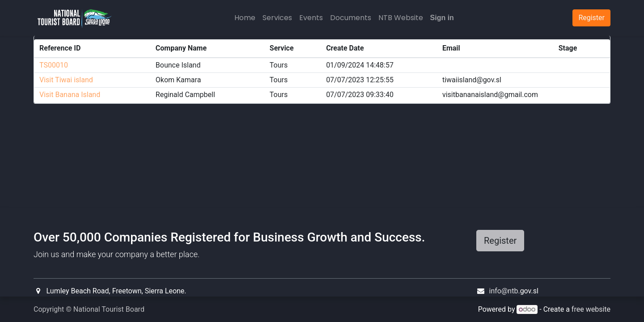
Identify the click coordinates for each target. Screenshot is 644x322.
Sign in (442, 18)
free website (591, 309)
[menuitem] (245, 18)
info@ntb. (505, 291)
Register (500, 241)
